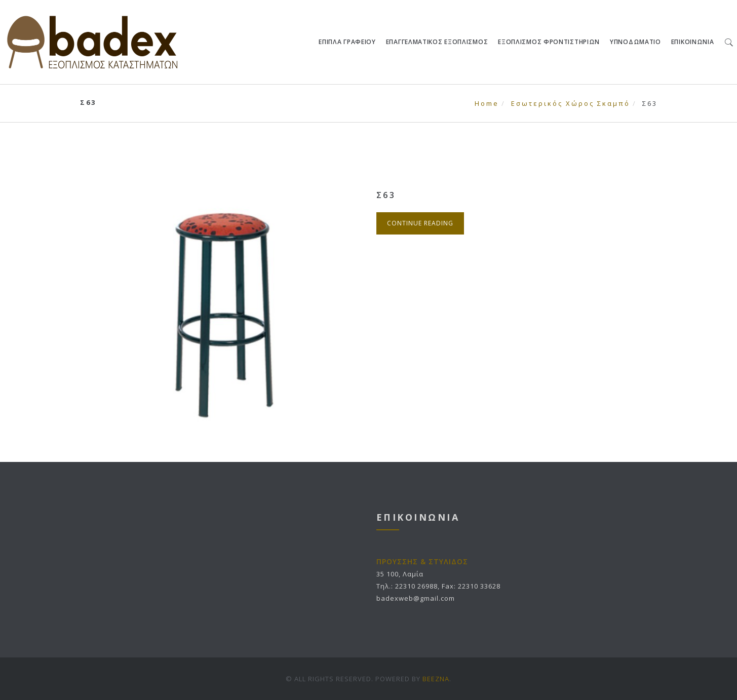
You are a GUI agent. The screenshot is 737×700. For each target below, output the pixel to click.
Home (487, 103)
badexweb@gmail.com (416, 598)
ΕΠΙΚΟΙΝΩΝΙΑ (693, 42)
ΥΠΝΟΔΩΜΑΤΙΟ (636, 42)
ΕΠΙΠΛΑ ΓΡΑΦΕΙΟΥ (348, 42)
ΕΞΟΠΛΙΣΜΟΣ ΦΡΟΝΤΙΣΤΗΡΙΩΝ (549, 42)
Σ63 (386, 195)
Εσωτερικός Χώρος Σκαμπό (571, 103)
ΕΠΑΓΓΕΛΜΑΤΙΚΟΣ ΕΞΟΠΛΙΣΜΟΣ (437, 42)
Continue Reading (420, 223)
